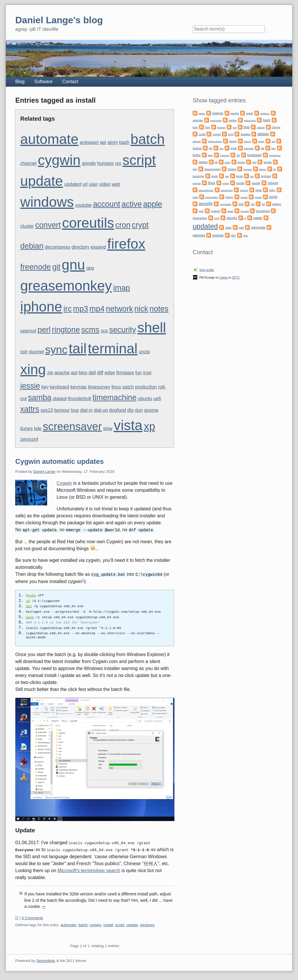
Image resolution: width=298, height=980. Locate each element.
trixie (217, 218)
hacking (232, 169)
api (103, 142)
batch (147, 139)
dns (273, 141)
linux (116, 387)
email (234, 148)
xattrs (30, 409)
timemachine (115, 398)
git (56, 267)
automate (49, 139)
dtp (130, 410)
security (123, 330)
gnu (73, 265)
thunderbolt (79, 399)
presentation (212, 197)
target (230, 211)
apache (62, 373)
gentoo (203, 162)
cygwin (59, 160)
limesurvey (99, 387)
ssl (263, 204)
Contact (70, 82)
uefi (157, 399)
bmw (195, 127)
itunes (26, 428)
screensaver (72, 426)
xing (33, 369)
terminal (113, 349)
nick (141, 309)
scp (104, 331)
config (202, 134)
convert (48, 225)
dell (92, 373)
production (146, 387)
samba (40, 398)
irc (68, 309)
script (139, 160)
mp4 (97, 309)
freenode (35, 267)
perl (44, 330)
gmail (227, 162)
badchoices (250, 121)
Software (44, 82)
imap (122, 288)
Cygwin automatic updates (59, 461)
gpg (90, 268)
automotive (216, 121)
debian (32, 246)
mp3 (81, 309)
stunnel (36, 352)
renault (244, 197)
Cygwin (64, 483)
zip (50, 373)
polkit (195, 197)
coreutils (88, 223)
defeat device (215, 141)
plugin (259, 190)
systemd (216, 211)
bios (83, 373)
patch (128, 387)
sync (56, 350)
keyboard (60, 387)
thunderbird (263, 211)
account (107, 204)
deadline (245, 134)
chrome (276, 127)
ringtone (66, 330)
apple (153, 204)
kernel (239, 176)
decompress (57, 247)
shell (152, 328)
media (226, 183)
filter (273, 148)
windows (47, 202)
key (45, 387)
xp (149, 426)
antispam (89, 142)
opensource (227, 190)
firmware (125, 373)
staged (60, 399)
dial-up (101, 410)
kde (38, 428)
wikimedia (258, 227)
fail (262, 148)
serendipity (226, 204)
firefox (126, 244)
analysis (218, 113)
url (85, 184)
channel (28, 163)
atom (113, 142)
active (132, 204)
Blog (20, 82)
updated (73, 184)
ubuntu (145, 399)
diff (100, 373)
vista (128, 425)
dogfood (118, 410)
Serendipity (46, 960)
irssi (147, 373)
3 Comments (32, 917)
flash (210, 155)
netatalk (256, 183)
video (105, 184)
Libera (223, 278)
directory (80, 247)
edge (110, 373)
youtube (83, 205)
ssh (24, 352)
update (41, 181)
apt (74, 373)
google (89, 163)
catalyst (261, 128)
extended (249, 148)
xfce (233, 236)
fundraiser (255, 155)
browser (221, 128)
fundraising (275, 155)
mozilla (240, 183)
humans (105, 163)
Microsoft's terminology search (89, 870)
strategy (277, 204)
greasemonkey (66, 286)
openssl (28, 331)
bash (124, 142)
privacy (229, 197)
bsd (235, 128)
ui (245, 218)
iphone (41, 307)
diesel (261, 141)
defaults (197, 141)
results (258, 197)
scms (90, 330)
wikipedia (199, 235)
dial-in (86, 410)
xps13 (47, 410)
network (120, 309)
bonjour (62, 410)
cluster (27, 226)
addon (202, 114)
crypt (140, 225)
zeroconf (29, 439)
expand (99, 247)
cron (123, 225)
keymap (79, 387)
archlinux (265, 114)
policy (272, 190)
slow (108, 428)
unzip (144, 352)
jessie (30, 386)
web (116, 184)
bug (75, 410)
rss (118, 163)
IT (17, 917)
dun (139, 410)
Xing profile (207, 270)
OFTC (236, 278)
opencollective (206, 190)
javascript (198, 176)
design (233, 141)
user (93, 184)
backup (233, 120)
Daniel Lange (44, 472)
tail (78, 349)
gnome (151, 410)
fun (139, 373)
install (108, 924)
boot (207, 127)
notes (159, 309)
